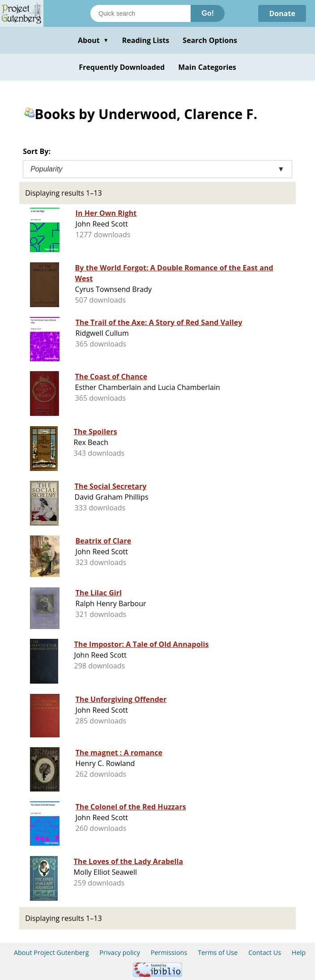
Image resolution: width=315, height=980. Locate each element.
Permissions (169, 952)
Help (299, 952)
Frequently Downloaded (122, 67)
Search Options (210, 40)
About (93, 40)
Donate (282, 13)
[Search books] (140, 13)
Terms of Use (218, 952)
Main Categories (207, 67)
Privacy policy (120, 952)
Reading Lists (146, 40)
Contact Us (265, 952)
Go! (208, 13)
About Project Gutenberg (51, 952)
